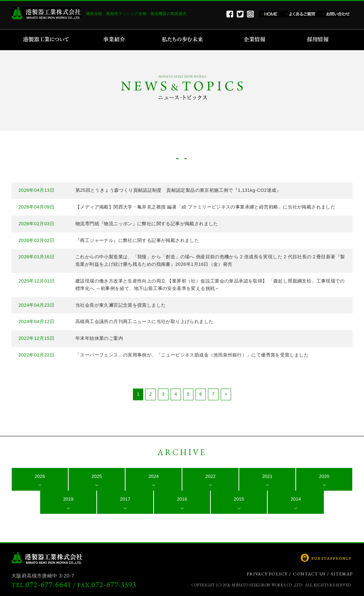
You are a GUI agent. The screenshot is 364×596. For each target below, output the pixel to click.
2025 (97, 476)
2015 (239, 499)
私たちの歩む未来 (185, 40)
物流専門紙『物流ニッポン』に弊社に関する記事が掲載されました (147, 224)
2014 (296, 499)
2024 (154, 476)
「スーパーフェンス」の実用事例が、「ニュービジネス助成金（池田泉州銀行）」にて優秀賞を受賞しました (192, 355)
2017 (125, 499)
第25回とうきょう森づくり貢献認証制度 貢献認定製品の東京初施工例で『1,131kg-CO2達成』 (178, 190)
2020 (324, 476)
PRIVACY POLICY (267, 574)
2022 (211, 476)
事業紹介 (115, 40)
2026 (40, 476)
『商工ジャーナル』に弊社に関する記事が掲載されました (137, 240)
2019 (68, 499)
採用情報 (320, 40)
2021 (267, 476)
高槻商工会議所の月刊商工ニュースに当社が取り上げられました (144, 321)
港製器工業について (49, 40)
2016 (182, 499)
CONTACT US (309, 574)
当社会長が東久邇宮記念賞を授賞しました (121, 305)
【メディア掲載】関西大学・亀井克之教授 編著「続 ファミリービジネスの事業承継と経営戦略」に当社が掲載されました (205, 207)
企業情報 (256, 40)
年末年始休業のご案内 (99, 338)
